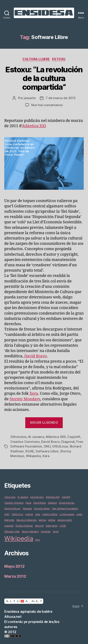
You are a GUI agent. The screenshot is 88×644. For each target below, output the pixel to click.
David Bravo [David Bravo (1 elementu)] (40, 503)
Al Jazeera (36, 437)
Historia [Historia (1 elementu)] (29, 514)
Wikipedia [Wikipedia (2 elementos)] (19, 538)
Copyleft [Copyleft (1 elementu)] (66, 497)
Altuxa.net (13, 617)
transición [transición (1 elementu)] (46, 532)
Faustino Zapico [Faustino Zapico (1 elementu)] (42, 509)
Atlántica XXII (56, 437)
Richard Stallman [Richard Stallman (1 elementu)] (24, 526)
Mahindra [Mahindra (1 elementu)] (9, 520)
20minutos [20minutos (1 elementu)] (10, 497)
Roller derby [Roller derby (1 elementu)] (52, 526)
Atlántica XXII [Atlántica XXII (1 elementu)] (53, 497)
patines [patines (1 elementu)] (42, 520)
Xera (34, 394)
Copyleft (74, 437)
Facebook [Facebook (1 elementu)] (27, 509)
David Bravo (35, 356)
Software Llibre (47, 451)
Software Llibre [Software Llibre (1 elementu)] (12, 532)
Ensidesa (12, 611)
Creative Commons (25, 442)
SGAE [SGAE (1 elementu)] (63, 526)
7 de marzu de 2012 (60, 98)
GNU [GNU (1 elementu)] (7, 514)
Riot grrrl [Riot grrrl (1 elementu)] (39, 526)
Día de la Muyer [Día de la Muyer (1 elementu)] (12, 509)
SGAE (30, 451)
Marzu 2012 (15, 576)
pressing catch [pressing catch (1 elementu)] (65, 520)
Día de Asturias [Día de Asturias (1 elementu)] (67, 503)
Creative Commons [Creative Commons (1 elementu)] (14, 503)
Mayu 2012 (14, 566)
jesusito (30, 98)
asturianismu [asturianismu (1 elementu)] (37, 497)
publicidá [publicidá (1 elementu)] (9, 526)
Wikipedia (33, 456)
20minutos (18, 437)
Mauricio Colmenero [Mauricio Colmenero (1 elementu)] (27, 520)
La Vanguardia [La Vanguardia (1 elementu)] (67, 514)
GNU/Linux (60, 446)
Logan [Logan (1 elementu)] (79, 514)
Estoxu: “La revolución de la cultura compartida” (44, 78)
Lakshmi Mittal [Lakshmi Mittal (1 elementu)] (50, 514)
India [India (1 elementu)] (38, 514)
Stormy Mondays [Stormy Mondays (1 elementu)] (30, 532)
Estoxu (59, 59)
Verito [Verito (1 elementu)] (56, 532)
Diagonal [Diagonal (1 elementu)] (52, 503)
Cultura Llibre (36, 59)
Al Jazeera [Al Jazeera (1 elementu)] (23, 497)
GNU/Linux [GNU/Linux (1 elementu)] (17, 514)
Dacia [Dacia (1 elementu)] (28, 503)
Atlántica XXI (34, 126)
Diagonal (68, 442)
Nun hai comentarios (47, 105)
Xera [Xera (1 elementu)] (37, 540)
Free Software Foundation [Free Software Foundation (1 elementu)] (65, 509)
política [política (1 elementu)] (52, 520)
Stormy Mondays (25, 399)
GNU (47, 446)
